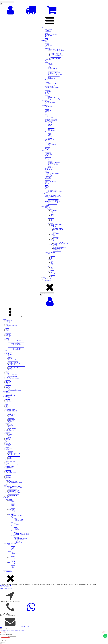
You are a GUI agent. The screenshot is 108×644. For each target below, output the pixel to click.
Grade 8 (52, 222)
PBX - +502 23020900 (5, 587)
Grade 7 (52, 221)
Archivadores (48, 152)
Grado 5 (52, 265)
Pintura (47, 132)
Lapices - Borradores (52, 68)
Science (52, 235)
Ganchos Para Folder (50, 170)
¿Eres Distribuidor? (47, 279)
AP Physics (56, 238)
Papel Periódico (49, 35)
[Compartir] (3, 642)
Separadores (48, 94)
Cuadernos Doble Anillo (56, 53)
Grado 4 (52, 264)
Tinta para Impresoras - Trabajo (55, 191)
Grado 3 (52, 262)
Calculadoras (48, 42)
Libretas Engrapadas (52, 85)
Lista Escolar (45, 207)
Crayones (50, 66)
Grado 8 (52, 270)
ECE (49, 253)
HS (48, 271)
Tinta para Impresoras (50, 103)
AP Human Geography (58, 248)
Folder (46, 81)
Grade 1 (52, 212)
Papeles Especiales (49, 122)
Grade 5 (52, 217)
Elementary (50, 209)
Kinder (52, 257)
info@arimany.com (25, 626)
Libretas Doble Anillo (53, 84)
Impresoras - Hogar (52, 98)
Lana (46, 114)
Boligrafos (50, 63)
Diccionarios (48, 60)
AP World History (57, 251)
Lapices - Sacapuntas (52, 70)
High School (51, 223)
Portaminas (50, 77)
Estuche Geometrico (52, 144)
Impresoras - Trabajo (52, 190)
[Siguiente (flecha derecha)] (2, 644)
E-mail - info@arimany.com (6, 588)
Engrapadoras (48, 32)
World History (56, 246)
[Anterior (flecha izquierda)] (1, 644)
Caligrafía (47, 43)
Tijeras (47, 39)
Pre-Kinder (53, 256)
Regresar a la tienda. (12, 636)
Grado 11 (53, 275)
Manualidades (45, 105)
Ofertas (44, 278)
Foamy (49, 125)
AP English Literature (58, 229)
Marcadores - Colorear (53, 71)
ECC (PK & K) (54, 210)
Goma (46, 33)
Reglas (47, 93)
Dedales (47, 156)
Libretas (47, 82)
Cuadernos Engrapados (56, 54)
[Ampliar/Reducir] (1, 642)
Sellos (46, 183)
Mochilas (47, 89)
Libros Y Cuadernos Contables (52, 87)
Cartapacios (48, 44)
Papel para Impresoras (50, 104)
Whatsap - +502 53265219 (6, 586)
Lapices (50, 67)
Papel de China (51, 128)
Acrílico (50, 133)
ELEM (49, 260)
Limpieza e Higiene (49, 175)
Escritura (47, 62)
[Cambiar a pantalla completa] (2, 642)
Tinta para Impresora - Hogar (54, 99)
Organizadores (48, 177)
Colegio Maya (48, 208)
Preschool (53, 255)
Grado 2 (52, 261)
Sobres (47, 38)
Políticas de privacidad (19, 630)
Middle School (51, 218)
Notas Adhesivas (49, 176)
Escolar (44, 41)
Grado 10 (53, 274)
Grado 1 (52, 259)
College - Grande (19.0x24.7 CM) (55, 49)
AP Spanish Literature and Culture (61, 243)
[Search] (1, 4)
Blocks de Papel (51, 123)
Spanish (52, 240)
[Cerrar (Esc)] (5, 642)
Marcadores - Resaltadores (54, 76)
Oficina (44, 151)
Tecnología (47, 96)
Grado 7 (52, 269)
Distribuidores (48, 280)
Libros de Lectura (49, 86)
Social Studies (54, 245)
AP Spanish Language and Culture (61, 242)
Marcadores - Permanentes (51, 34)
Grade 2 (52, 213)
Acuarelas (50, 134)
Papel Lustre (51, 129)
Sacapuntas (48, 147)
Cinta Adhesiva (48, 29)
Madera (47, 117)
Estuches (47, 80)
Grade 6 (52, 219)
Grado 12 (53, 276)
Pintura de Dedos (52, 137)
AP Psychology (57, 250)
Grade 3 (52, 214)
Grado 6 (52, 267)
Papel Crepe (50, 127)
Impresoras (45, 100)
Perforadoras (48, 91)
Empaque (44, 28)
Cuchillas (47, 30)
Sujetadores (48, 148)
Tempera (50, 138)
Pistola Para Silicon (49, 139)
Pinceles (50, 136)
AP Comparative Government (60, 247)
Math (52, 231)
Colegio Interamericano (50, 252)
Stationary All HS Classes (56, 224)
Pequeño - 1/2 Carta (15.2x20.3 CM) (56, 51)
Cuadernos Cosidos (55, 52)
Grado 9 (52, 272)
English (52, 226)
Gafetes (47, 171)
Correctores (50, 65)
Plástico (47, 37)
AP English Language (58, 228)
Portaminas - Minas (52, 79)
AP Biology (56, 237)
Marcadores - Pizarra (52, 74)
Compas (47, 47)
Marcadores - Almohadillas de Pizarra (56, 75)
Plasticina (47, 141)
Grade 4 (52, 215)
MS (49, 266)
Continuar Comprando (6, 638)
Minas (49, 166)
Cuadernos (47, 48)
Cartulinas (50, 124)
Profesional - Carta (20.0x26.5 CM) (56, 56)
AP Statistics (56, 233)
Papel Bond (48, 90)
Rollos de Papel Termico (50, 181)
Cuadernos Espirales (55, 58)
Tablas (46, 188)
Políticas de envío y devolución (7, 630)
